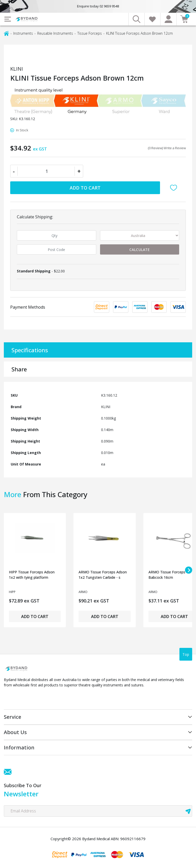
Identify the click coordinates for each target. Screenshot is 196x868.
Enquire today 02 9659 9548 (98, 6)
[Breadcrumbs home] (6, 33)
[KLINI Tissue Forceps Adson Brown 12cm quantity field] (47, 171)
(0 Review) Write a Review (167, 148)
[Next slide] (189, 570)
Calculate (139, 250)
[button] (175, 188)
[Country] (140, 235)
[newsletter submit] (188, 811)
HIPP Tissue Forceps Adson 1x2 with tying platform (32, 575)
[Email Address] (98, 811)
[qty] (57, 235)
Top (186, 654)
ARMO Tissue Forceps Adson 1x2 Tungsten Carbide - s (103, 575)
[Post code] (57, 249)
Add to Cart (85, 188)
